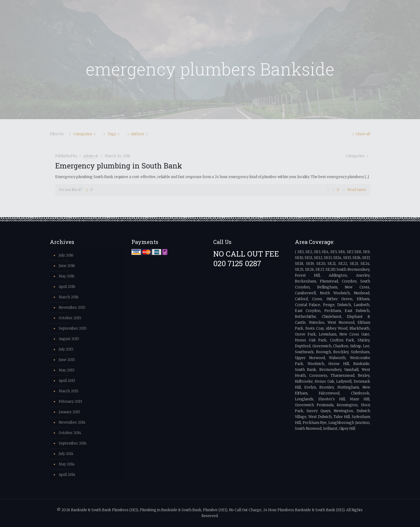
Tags (112, 134)
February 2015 (70, 402)
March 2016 (69, 297)
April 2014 (67, 475)
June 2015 (67, 360)
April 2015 (67, 381)
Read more (357, 190)
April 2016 (67, 287)
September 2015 (73, 328)
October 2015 (70, 318)
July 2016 (66, 255)
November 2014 (72, 422)
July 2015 (66, 349)
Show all (361, 134)
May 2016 (67, 276)
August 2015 (69, 339)
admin (89, 156)
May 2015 (67, 370)
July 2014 (66, 454)
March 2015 (69, 391)
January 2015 (69, 412)
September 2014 (73, 443)
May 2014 (67, 464)
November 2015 (72, 308)
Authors (138, 134)
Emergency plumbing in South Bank (119, 165)
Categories (82, 134)
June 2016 (67, 266)
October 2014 (70, 433)
